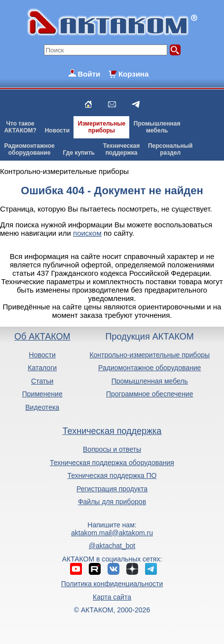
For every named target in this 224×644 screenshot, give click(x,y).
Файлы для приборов (112, 502)
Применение (42, 394)
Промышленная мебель (150, 381)
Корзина (133, 74)
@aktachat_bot (112, 546)
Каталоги (42, 368)
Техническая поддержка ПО (112, 475)
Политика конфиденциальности (112, 584)
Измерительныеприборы (102, 127)
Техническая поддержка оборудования (112, 463)
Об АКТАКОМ (42, 337)
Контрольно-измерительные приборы (149, 355)
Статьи (42, 381)
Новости (57, 130)
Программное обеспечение (150, 394)
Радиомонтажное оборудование (149, 368)
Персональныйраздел (170, 149)
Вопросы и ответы (112, 449)
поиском (87, 233)
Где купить (79, 153)
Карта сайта (112, 597)
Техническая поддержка (112, 431)
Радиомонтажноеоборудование (29, 149)
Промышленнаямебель (157, 127)
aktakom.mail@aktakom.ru (112, 533)
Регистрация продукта (112, 489)
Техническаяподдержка (121, 149)
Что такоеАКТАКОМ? (20, 127)
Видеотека (42, 407)
